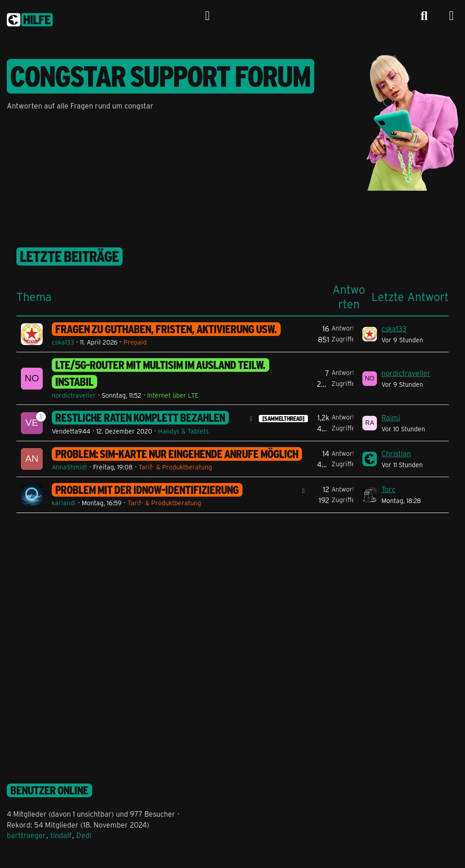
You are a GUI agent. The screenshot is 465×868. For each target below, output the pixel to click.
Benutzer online (49, 790)
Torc (388, 489)
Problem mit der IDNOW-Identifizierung (147, 490)
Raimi (391, 417)
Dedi (84, 835)
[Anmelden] (208, 16)
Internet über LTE (173, 395)
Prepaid (135, 342)
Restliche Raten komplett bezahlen (140, 418)
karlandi (64, 503)
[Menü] (451, 16)
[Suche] (424, 16)
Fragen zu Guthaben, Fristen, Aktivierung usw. (166, 329)
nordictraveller (74, 395)
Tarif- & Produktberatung (175, 467)
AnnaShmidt (69, 467)
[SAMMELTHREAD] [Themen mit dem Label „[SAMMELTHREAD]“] (283, 419)
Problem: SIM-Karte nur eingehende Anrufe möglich (177, 454)
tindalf (61, 835)
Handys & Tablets (183, 431)
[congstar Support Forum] (30, 18)
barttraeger (26, 835)
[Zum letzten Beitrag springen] (370, 334)
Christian (396, 453)
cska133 (63, 342)
